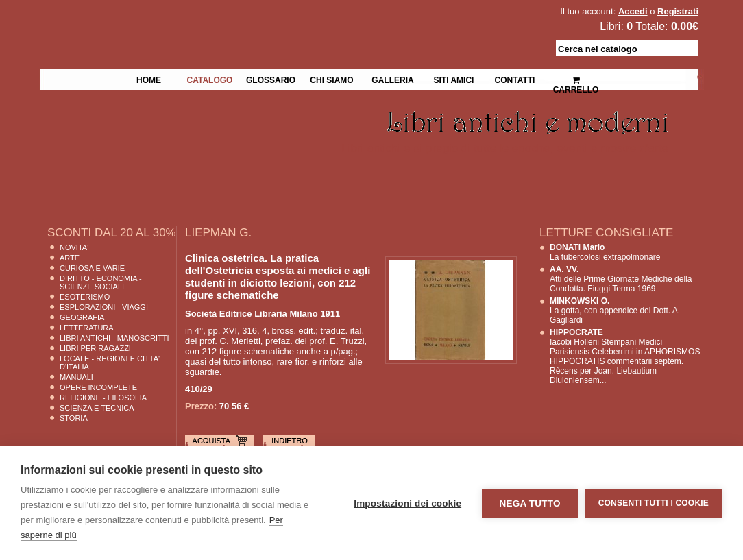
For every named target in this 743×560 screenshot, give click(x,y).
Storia (74, 418)
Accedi (633, 11)
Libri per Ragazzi (95, 348)
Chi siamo (331, 79)
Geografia (82, 317)
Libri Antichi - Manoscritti (114, 338)
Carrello (576, 79)
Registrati (678, 11)
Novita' (74, 247)
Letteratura (87, 328)
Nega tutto (529, 503)
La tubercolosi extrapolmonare (605, 252)
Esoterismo (85, 297)
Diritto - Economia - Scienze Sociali (101, 282)
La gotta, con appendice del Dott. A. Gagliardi (615, 311)
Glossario (271, 79)
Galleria (392, 79)
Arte (70, 258)
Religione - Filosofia (103, 398)
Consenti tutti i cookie (654, 503)
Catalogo (210, 79)
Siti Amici (454, 79)
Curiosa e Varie (92, 268)
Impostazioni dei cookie (407, 503)
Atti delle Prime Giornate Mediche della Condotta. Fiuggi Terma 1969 (621, 279)
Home (149, 79)
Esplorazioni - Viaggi (104, 307)
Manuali (76, 377)
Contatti (515, 79)
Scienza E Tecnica (97, 408)
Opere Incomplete (98, 387)
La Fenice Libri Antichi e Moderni (159, 21)
